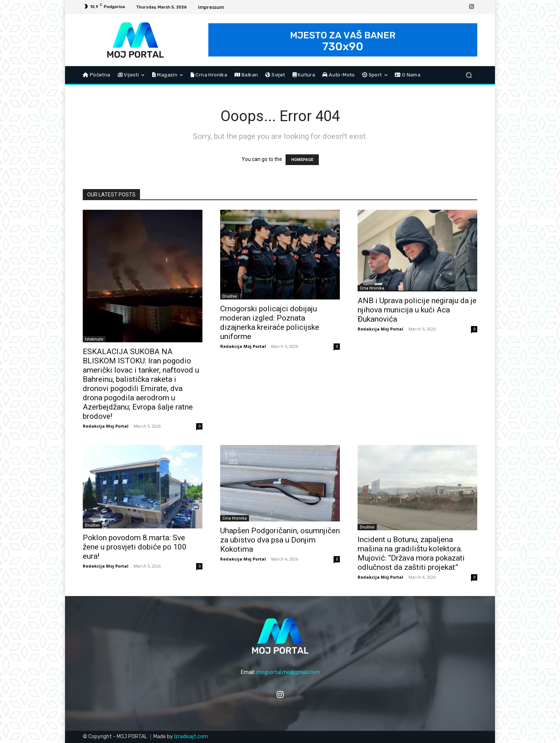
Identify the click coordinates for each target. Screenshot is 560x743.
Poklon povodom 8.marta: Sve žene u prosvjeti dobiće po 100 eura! (135, 547)
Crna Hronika (372, 288)
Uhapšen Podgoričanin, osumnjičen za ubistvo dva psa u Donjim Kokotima (280, 540)
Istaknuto (94, 339)
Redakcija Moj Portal (106, 426)
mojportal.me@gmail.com (288, 672)
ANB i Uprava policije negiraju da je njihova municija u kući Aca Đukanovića (417, 310)
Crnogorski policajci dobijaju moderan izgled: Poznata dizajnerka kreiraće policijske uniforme (270, 323)
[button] (469, 75)
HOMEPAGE (302, 160)
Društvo (230, 296)
